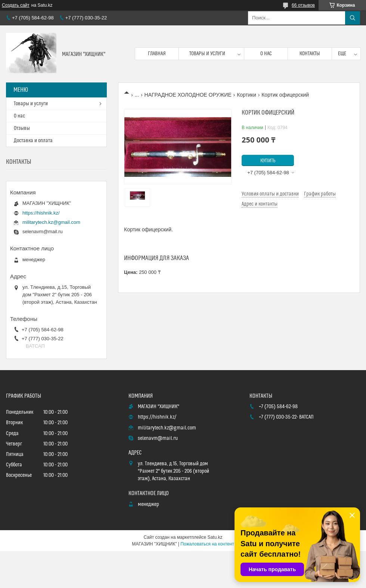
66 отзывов (303, 5)
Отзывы (22, 128)
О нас (266, 54)
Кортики (246, 95)
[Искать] (353, 18)
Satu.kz (215, 537)
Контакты (310, 54)
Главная (157, 54)
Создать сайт (16, 5)
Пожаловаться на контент (207, 544)
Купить (268, 161)
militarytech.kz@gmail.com (51, 222)
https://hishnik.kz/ (41, 213)
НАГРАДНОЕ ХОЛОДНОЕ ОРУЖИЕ (188, 95)
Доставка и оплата (33, 141)
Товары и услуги (207, 54)
